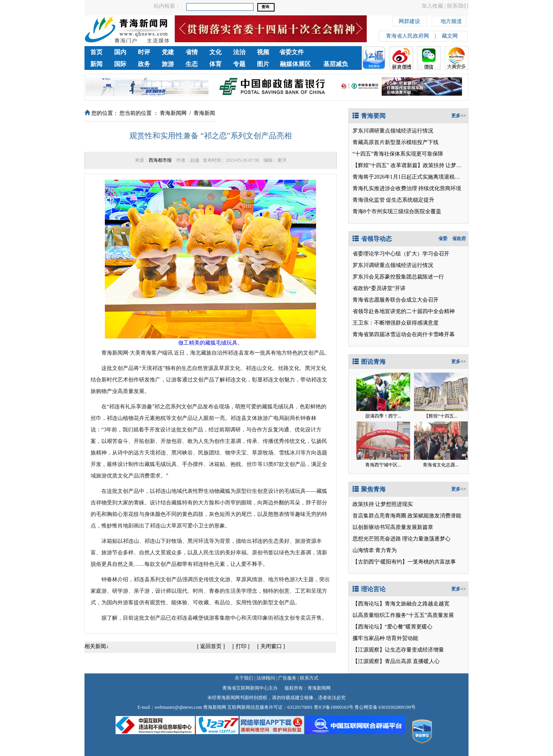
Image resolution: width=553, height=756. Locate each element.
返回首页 (211, 646)
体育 (215, 64)
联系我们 (458, 6)
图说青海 (369, 362)
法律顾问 (266, 678)
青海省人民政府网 (407, 36)
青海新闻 (204, 113)
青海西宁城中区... (383, 465)
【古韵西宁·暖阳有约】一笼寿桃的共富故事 (404, 562)
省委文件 (291, 52)
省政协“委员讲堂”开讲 (379, 288)
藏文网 (450, 36)
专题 (239, 64)
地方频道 (451, 20)
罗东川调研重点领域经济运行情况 (393, 131)
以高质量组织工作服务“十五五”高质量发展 (403, 615)
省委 (443, 239)
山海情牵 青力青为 (375, 550)
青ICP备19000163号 (334, 707)
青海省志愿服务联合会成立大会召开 (396, 300)
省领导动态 (372, 239)
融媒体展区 (295, 64)
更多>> (459, 116)
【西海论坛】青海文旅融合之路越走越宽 (401, 604)
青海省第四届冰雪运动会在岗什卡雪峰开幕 (404, 334)
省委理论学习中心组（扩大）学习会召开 (401, 254)
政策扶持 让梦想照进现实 (383, 504)
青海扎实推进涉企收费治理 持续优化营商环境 (407, 188)
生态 (192, 64)
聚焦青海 (369, 489)
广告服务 (287, 678)
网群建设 (409, 20)
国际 (120, 64)
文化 (215, 52)
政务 (144, 64)
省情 (192, 52)
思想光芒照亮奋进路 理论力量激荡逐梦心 (402, 539)
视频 (263, 52)
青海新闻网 (173, 113)
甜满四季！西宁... (383, 416)
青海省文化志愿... (441, 465)
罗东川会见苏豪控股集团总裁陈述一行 (398, 277)
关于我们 (244, 678)
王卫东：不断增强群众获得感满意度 (396, 323)
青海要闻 (369, 116)
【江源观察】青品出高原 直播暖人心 (396, 661)
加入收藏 (432, 6)
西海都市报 (160, 160)
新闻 (96, 64)
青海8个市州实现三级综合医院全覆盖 (397, 211)
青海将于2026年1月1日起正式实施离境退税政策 (409, 177)
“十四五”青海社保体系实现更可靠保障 (398, 154)
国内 (120, 52)
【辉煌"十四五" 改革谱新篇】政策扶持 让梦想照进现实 (418, 165)
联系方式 (309, 678)
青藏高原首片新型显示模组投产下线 (396, 142)
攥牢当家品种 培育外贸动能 (386, 638)
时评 (144, 52)
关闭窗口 (271, 646)
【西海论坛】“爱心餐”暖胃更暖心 (392, 627)
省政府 (459, 239)
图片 (263, 64)
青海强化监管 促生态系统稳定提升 (394, 200)
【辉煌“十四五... (440, 416)
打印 (241, 646)
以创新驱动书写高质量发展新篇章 (393, 527)
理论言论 (369, 589)
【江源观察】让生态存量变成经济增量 (398, 650)
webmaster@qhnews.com (178, 707)
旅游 (168, 64)
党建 (168, 52)
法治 (239, 52)
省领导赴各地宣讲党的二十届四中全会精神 (404, 311)
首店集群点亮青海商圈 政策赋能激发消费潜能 (407, 516)
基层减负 (336, 64)
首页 (96, 52)
